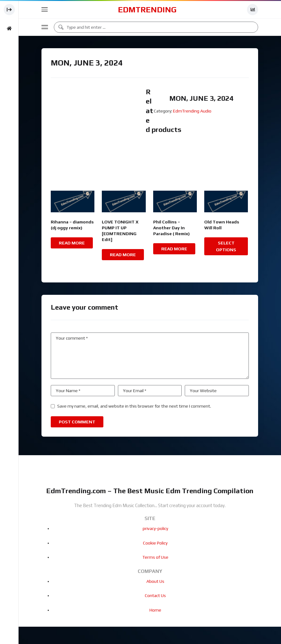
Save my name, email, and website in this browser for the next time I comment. (134, 406)
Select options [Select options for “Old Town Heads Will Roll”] (226, 246)
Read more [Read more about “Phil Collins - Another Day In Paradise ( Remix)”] (174, 249)
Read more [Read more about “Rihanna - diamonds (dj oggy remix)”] (72, 243)
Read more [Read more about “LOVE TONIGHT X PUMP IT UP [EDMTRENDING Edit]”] (123, 255)
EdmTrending (147, 10)
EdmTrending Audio (192, 111)
